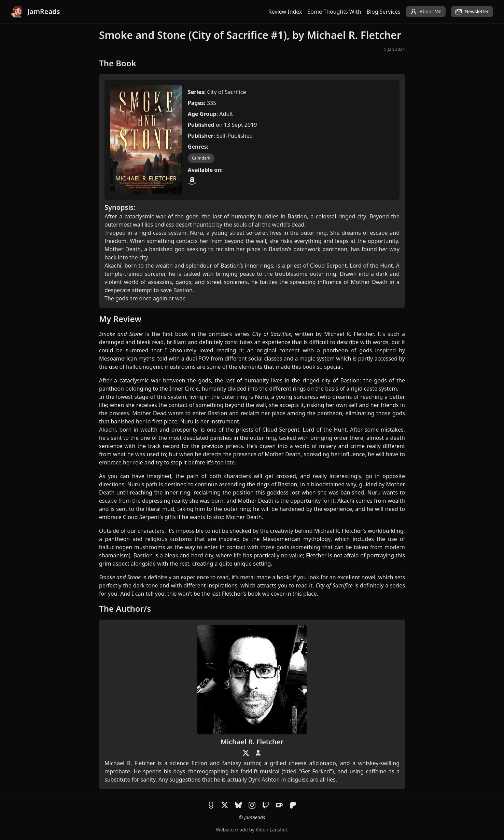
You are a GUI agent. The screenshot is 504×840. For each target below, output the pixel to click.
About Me (426, 12)
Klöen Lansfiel (271, 830)
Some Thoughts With (334, 12)
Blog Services (384, 12)
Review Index (285, 12)
